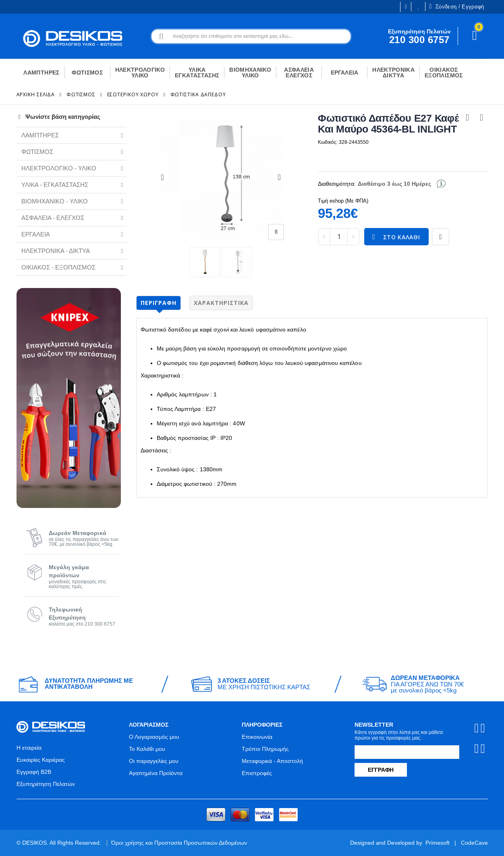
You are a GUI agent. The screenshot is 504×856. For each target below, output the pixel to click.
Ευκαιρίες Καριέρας (41, 760)
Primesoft (438, 843)
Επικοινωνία (257, 737)
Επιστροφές (257, 773)
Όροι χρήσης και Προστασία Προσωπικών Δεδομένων (179, 843)
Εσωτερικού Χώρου (133, 94)
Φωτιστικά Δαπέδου (198, 94)
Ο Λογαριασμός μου (154, 737)
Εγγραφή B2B (34, 772)
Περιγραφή (159, 303)
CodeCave (474, 843)
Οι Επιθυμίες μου (419, 7)
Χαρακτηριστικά (221, 303)
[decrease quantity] (324, 237)
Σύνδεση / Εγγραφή (456, 6)
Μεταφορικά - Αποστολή (272, 761)
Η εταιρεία (29, 748)
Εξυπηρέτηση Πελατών (46, 784)
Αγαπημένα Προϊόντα (156, 773)
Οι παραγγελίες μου (154, 761)
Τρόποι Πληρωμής (265, 749)
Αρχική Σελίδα (36, 94)
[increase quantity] (353, 237)
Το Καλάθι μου (147, 749)
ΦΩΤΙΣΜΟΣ (81, 94)
